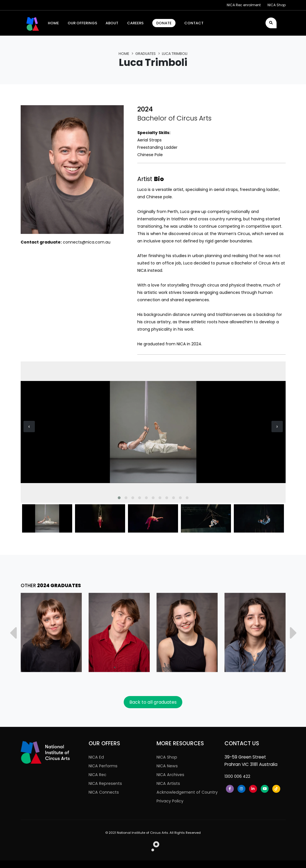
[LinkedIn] (253, 789)
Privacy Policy (171, 808)
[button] (119, 498)
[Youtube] (265, 789)
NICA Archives (171, 775)
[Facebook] (230, 789)
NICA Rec (98, 775)
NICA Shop (277, 5)
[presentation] (29, 427)
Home (124, 54)
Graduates (145, 54)
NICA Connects (105, 792)
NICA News (168, 766)
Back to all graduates (153, 702)
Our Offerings (82, 23)
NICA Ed (97, 757)
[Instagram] (241, 789)
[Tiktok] (276, 789)
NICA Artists (169, 783)
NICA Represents (106, 783)
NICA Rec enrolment (244, 5)
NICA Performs (104, 766)
